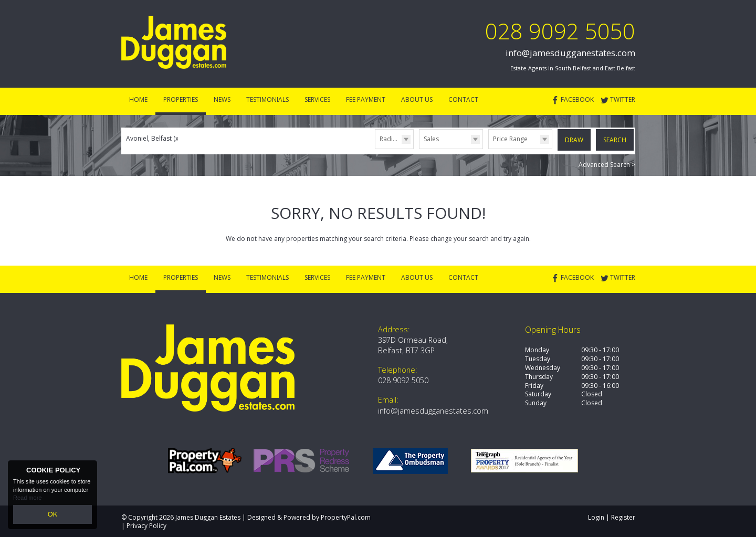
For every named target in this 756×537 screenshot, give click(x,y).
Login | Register (612, 516)
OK (52, 515)
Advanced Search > (607, 163)
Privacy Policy (146, 525)
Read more (27, 500)
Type (419, 148)
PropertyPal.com (346, 516)
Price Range (510, 139)
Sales (431, 139)
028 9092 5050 (560, 31)
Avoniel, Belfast (153, 138)
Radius (390, 139)
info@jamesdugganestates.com (570, 53)
